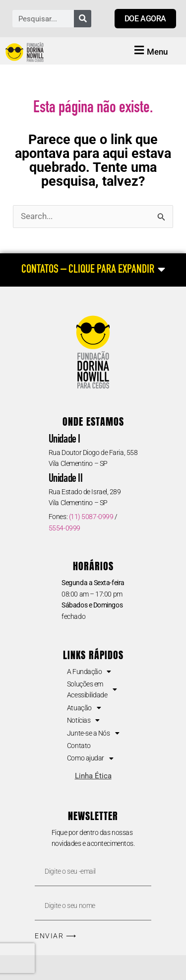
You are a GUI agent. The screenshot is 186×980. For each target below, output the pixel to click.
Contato (79, 746)
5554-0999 (64, 528)
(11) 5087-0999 (91, 517)
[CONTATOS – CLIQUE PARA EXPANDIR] (93, 270)
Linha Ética (93, 776)
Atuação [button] (84, 708)
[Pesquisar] (83, 19)
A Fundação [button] (89, 672)
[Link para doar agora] (145, 19)
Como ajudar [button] (90, 758)
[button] (150, 51)
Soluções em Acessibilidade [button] (92, 689)
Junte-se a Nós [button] (93, 733)
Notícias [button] (83, 720)
